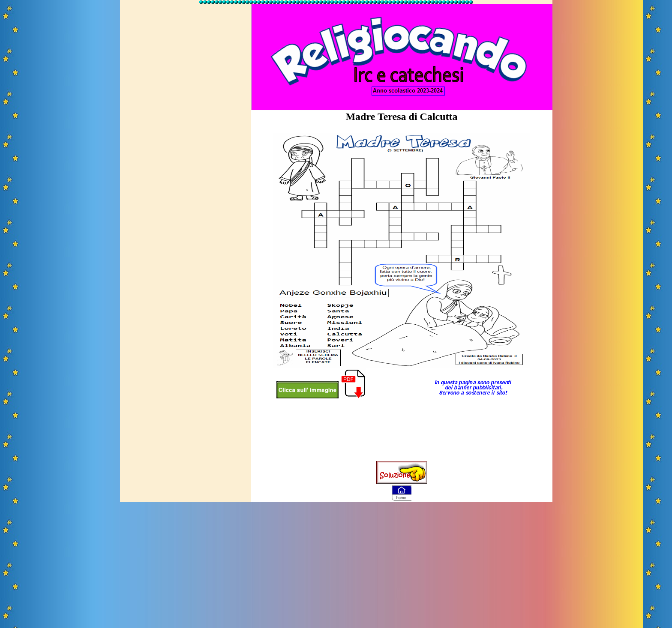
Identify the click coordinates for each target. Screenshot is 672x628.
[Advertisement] (186, 134)
